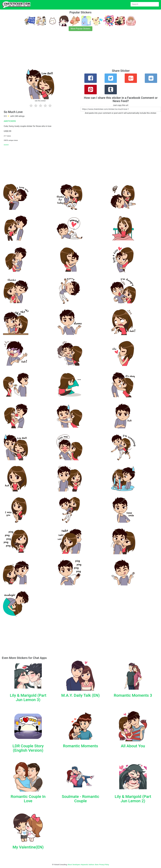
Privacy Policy (104, 865)
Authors (91, 865)
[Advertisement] (75, 52)
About (70, 865)
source (6, 145)
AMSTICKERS (10, 121)
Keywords (84, 865)
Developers (76, 865)
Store (97, 865)
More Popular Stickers (81, 29)
